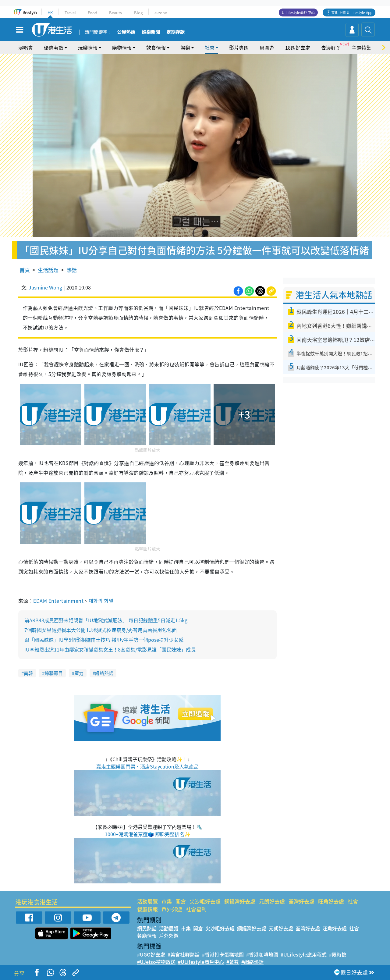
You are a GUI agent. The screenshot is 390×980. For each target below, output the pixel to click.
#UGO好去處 (151, 954)
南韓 (28, 673)
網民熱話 (147, 928)
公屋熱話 (126, 32)
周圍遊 (267, 48)
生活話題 (48, 270)
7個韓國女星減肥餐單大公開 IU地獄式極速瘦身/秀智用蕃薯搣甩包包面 (101, 630)
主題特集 (361, 48)
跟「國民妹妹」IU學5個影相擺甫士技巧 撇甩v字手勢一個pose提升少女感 (104, 640)
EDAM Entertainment (58, 601)
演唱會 (26, 48)
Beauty (116, 13)
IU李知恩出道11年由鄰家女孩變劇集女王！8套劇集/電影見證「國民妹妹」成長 (110, 649)
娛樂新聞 (151, 32)
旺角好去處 (331, 901)
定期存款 (175, 32)
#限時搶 (338, 954)
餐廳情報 (147, 909)
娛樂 (185, 48)
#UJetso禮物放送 (156, 962)
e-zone (161, 13)
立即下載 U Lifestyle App (352, 12)
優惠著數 (54, 48)
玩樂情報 (88, 48)
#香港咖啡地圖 (262, 954)
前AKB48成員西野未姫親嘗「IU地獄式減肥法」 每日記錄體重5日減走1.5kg (106, 620)
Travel (70, 13)
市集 (167, 901)
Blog (138, 13)
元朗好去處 (272, 901)
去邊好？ (331, 48)
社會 (210, 48)
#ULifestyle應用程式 (304, 954)
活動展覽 (147, 901)
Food (92, 13)
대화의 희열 (101, 601)
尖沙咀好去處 (205, 901)
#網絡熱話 (252, 962)
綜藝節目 (54, 673)
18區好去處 (298, 48)
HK (50, 13)
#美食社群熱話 (184, 954)
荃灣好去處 (301, 901)
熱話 (72, 270)
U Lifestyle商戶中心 (298, 12)
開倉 (181, 901)
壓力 (79, 673)
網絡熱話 (104, 673)
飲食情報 (156, 48)
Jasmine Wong (45, 287)
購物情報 (122, 48)
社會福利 (196, 909)
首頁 (25, 270)
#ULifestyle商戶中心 (201, 962)
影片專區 (239, 48)
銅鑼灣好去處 (240, 901)
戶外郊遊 (172, 909)
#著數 (233, 962)
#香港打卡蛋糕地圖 (223, 954)
